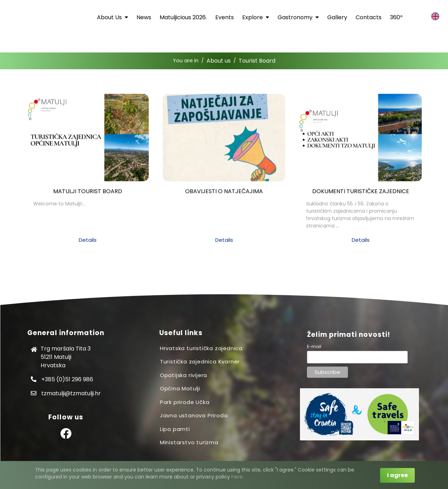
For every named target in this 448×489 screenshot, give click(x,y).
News (144, 17)
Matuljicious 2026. (183, 17)
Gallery (337, 17)
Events (225, 17)
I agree (397, 475)
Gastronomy (298, 17)
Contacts (369, 17)
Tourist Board (257, 61)
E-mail (314, 346)
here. (237, 477)
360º (396, 17)
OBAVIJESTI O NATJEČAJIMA (224, 194)
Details (88, 243)
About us (113, 17)
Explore (256, 17)
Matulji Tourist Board (88, 194)
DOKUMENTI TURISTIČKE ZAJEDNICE (361, 194)
